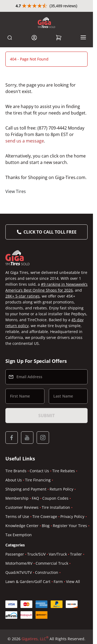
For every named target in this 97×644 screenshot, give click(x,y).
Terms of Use (17, 516)
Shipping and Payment (26, 489)
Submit (46, 416)
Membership (17, 498)
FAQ (35, 498)
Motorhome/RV (19, 563)
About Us (14, 480)
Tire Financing (38, 480)
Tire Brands (16, 471)
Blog (46, 526)
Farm (58, 582)
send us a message (25, 141)
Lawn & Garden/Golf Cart (28, 582)
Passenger (15, 554)
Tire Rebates (64, 471)
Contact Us (39, 471)
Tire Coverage (45, 516)
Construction (47, 572)
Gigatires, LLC (35, 639)
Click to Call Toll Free (50, 232)
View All (73, 582)
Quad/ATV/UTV (19, 572)
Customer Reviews (22, 507)
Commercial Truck (52, 563)
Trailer (76, 554)
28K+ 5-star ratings (22, 296)
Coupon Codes (55, 498)
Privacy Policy (72, 516)
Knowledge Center (22, 526)
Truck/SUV (36, 554)
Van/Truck (58, 554)
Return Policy (61, 489)
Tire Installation (56, 507)
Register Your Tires (70, 526)
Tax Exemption (19, 535)
